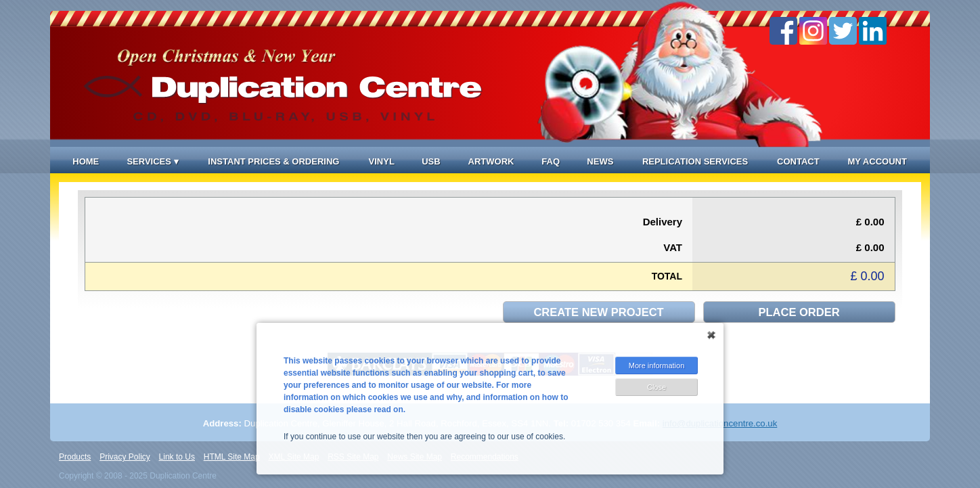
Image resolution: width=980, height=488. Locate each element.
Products (75, 457)
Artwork (491, 161)
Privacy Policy (125, 457)
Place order (799, 312)
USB (431, 161)
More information (657, 365)
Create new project (598, 312)
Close (656, 387)
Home (86, 161)
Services (152, 161)
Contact (798, 161)
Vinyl (382, 161)
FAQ (551, 161)
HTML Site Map (232, 457)
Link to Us (177, 457)
